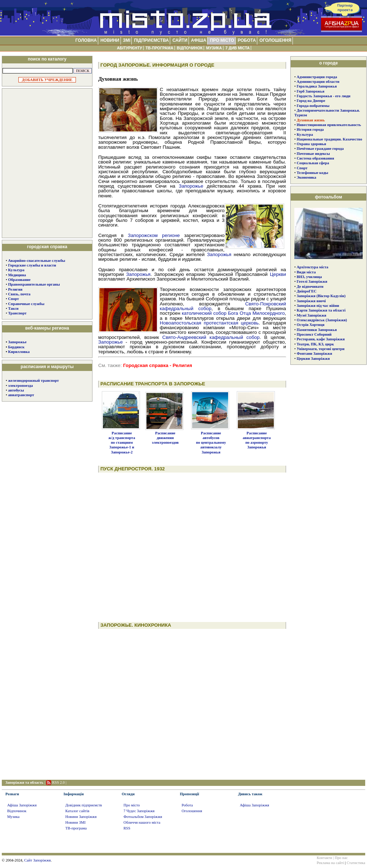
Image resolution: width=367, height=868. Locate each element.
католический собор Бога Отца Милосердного (233, 313)
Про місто (132, 805)
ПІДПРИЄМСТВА (151, 40)
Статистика (356, 863)
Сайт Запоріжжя (37, 860)
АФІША (199, 40)
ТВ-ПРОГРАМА (159, 48)
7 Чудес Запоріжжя (139, 811)
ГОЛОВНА (86, 40)
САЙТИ (180, 40)
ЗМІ (127, 40)
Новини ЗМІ (76, 822)
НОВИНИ (110, 40)
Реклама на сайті (330, 863)
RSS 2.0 (58, 782)
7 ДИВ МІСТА (237, 48)
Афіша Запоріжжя (22, 805)
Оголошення (192, 811)
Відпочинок (17, 811)
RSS (127, 828)
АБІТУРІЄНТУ (130, 48)
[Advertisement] (47, 162)
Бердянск (16, 347)
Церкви (278, 274)
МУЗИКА (214, 48)
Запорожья (219, 254)
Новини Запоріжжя (81, 817)
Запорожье (17, 342)
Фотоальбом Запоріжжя (143, 817)
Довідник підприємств (84, 805)
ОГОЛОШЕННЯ (275, 40)
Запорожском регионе (154, 235)
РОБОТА (247, 40)
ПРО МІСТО (222, 40)
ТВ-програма (76, 828)
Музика (13, 817)
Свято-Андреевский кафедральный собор (211, 337)
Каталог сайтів (78, 811)
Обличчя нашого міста (142, 822)
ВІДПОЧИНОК (190, 48)
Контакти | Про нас (332, 858)
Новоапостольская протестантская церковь (209, 323)
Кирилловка (19, 352)
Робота (187, 805)
